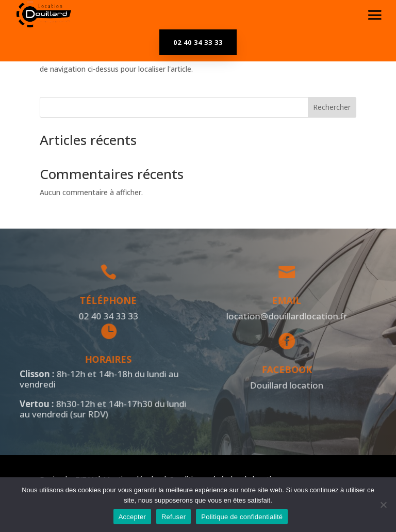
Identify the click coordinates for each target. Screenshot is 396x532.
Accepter (132, 517)
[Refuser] (383, 505)
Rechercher (332, 107)
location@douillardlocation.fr (285, 316)
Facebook (285, 369)
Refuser (174, 517)
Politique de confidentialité (242, 517)
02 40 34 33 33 (198, 42)
